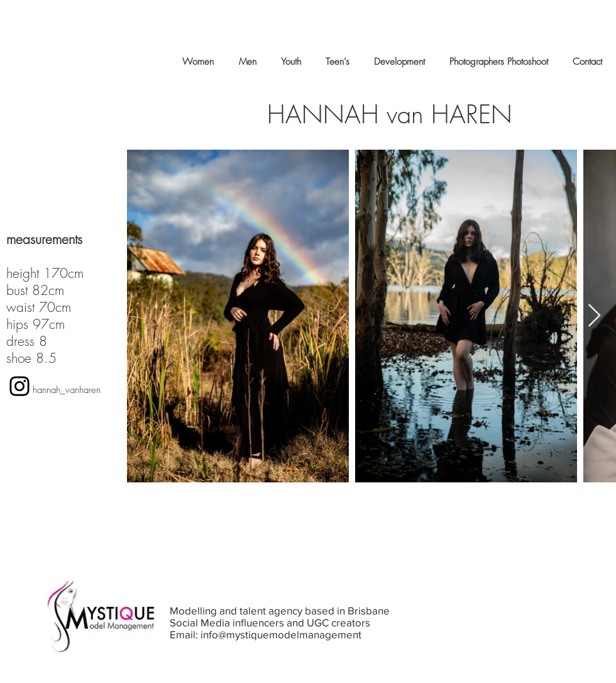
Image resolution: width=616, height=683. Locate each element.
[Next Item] (594, 316)
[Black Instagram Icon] (19, 386)
